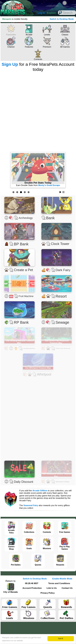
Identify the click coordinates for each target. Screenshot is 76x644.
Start (60, 192)
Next (60, 170)
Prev (16, 170)
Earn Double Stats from (38, 185)
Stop (63, 192)
